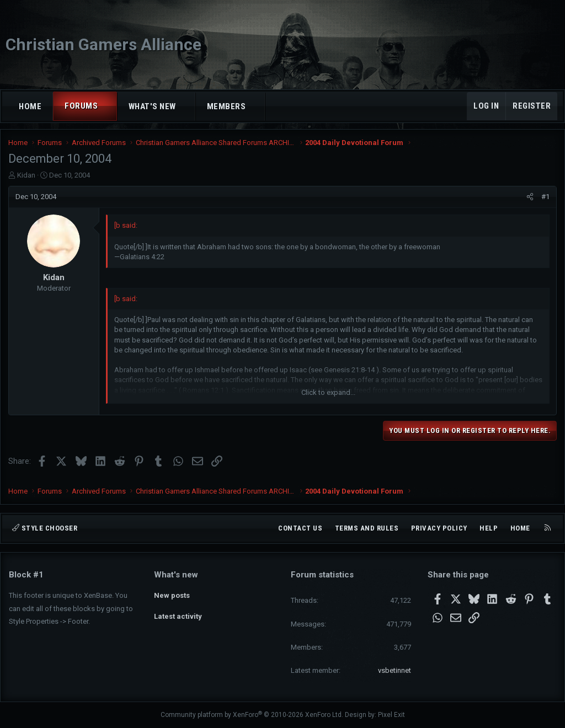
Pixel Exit (391, 715)
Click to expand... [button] (328, 395)
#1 (545, 199)
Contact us (300, 528)
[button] (108, 106)
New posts (172, 594)
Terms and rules (367, 528)
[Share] (529, 200)
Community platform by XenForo (252, 715)
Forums (81, 106)
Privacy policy (439, 528)
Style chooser (45, 528)
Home (30, 106)
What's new (152, 106)
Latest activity (178, 614)
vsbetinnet (395, 670)
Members (226, 106)
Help (489, 528)
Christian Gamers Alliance (103, 44)
